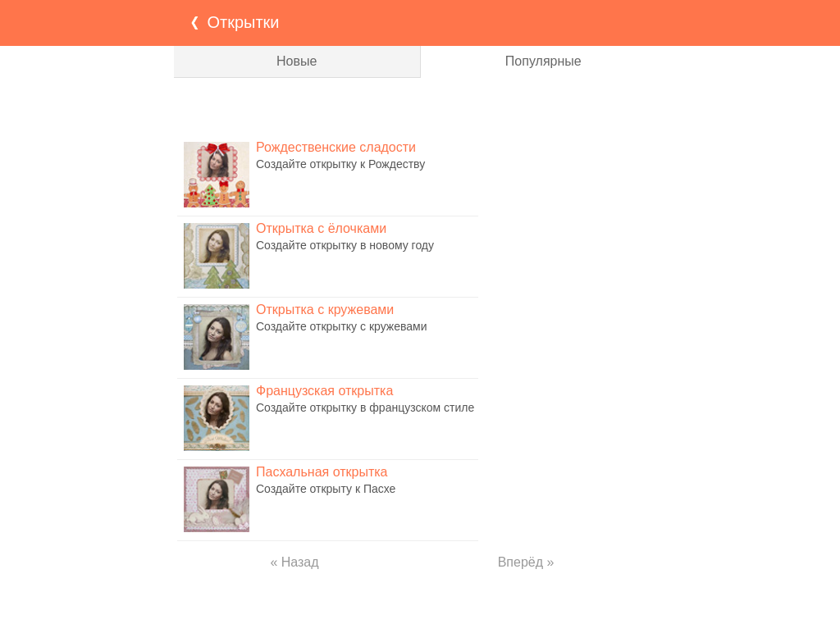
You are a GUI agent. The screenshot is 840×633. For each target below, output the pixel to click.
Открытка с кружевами (325, 310)
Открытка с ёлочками (321, 228)
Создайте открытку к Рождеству (340, 164)
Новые (297, 61)
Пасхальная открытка (322, 472)
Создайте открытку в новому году (345, 245)
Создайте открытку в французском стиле (365, 408)
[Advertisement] (420, 107)
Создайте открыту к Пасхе (326, 489)
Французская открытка (324, 391)
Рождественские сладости (336, 147)
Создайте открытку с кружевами (341, 326)
